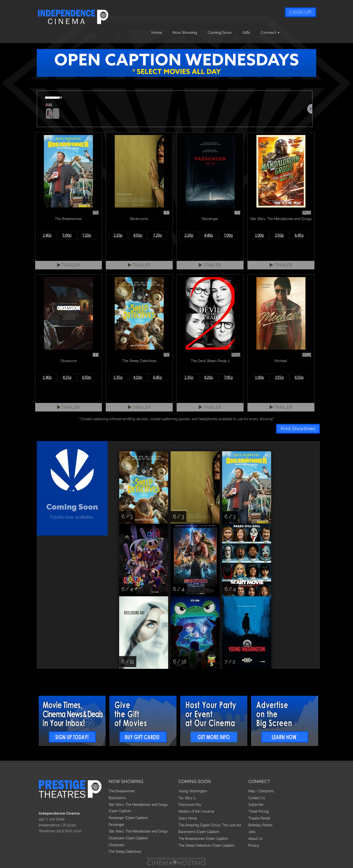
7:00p (228, 235)
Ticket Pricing (258, 811)
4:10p (138, 377)
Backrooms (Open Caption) (199, 832)
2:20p (118, 235)
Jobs (252, 832)
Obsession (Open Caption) (128, 838)
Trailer (68, 265)
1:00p (259, 235)
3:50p (279, 235)
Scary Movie (188, 818)
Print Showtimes (298, 429)
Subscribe (256, 805)
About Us (255, 839)
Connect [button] (270, 33)
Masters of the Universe (196, 811)
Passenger (116, 825)
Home (157, 33)
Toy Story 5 (187, 798)
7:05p (228, 377)
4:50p (138, 235)
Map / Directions (261, 791)
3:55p (279, 377)
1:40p (47, 377)
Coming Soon (220, 33)
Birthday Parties (260, 825)
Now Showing (185, 33)
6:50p (87, 377)
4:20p (208, 377)
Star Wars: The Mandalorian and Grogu (138, 831)
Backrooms (117, 798)
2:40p (47, 235)
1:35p (118, 377)
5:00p (67, 235)
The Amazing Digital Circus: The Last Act (210, 825)
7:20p (87, 235)
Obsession (117, 845)
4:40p (208, 235)
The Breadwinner (122, 791)
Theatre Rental (259, 818)
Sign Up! (301, 12)
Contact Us (257, 798)
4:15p (67, 377)
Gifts (246, 33)
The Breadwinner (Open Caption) (203, 839)
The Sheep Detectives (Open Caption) (207, 845)
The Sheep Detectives (125, 852)
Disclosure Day (190, 805)
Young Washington (193, 791)
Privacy (254, 845)
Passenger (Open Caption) (128, 818)
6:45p (299, 235)
